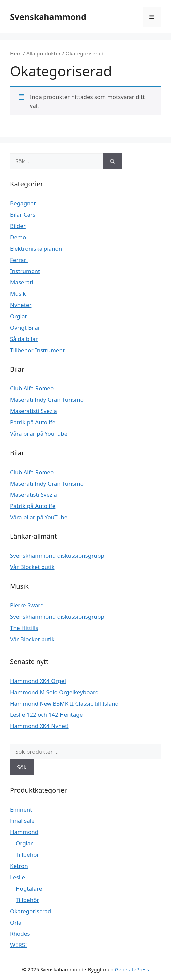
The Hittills (24, 628)
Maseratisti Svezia (34, 411)
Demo (18, 237)
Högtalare (29, 888)
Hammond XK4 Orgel (38, 681)
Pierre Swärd (27, 605)
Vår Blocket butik (32, 567)
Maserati (21, 282)
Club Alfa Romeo (32, 388)
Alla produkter (44, 54)
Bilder (18, 226)
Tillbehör (27, 855)
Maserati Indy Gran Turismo (47, 400)
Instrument (25, 271)
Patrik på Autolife (33, 422)
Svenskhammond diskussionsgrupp (57, 555)
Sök (22, 767)
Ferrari (19, 260)
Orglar (19, 316)
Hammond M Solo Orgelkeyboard (54, 692)
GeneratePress (132, 969)
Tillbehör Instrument (37, 350)
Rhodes (20, 934)
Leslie (17, 877)
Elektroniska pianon (36, 248)
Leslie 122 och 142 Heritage (46, 715)
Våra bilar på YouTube (39, 434)
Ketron (19, 866)
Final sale (22, 821)
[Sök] (112, 161)
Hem (16, 54)
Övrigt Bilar (25, 327)
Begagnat (23, 203)
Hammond (24, 832)
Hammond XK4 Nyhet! (39, 726)
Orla (16, 922)
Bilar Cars (23, 215)
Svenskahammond (48, 17)
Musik (18, 294)
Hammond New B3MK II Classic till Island (64, 703)
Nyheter (21, 305)
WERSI (18, 945)
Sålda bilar (24, 339)
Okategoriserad (31, 911)
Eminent (21, 809)
